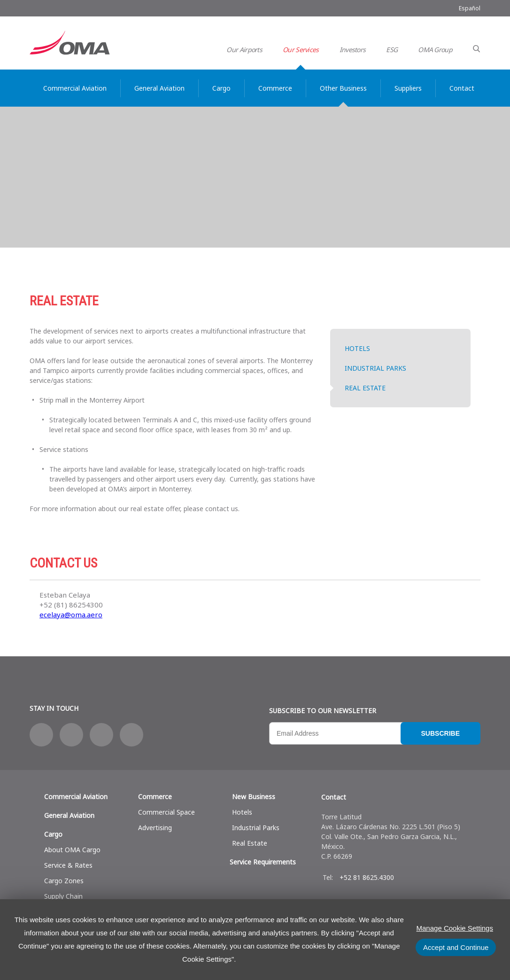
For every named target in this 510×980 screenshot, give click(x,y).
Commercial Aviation (76, 797)
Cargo (53, 834)
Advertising (155, 828)
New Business (254, 797)
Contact (334, 797)
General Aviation (69, 815)
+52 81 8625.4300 (367, 877)
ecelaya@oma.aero (71, 614)
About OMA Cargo (72, 850)
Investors (353, 50)
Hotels (357, 348)
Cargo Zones (64, 881)
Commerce (155, 797)
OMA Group (435, 50)
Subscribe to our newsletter (323, 711)
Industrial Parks (375, 368)
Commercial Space (166, 812)
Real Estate (365, 388)
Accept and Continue (456, 947)
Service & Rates (68, 865)
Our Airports (244, 50)
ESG (392, 50)
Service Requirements (263, 862)
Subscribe (440, 733)
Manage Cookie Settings (455, 928)
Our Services (301, 50)
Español (470, 8)
